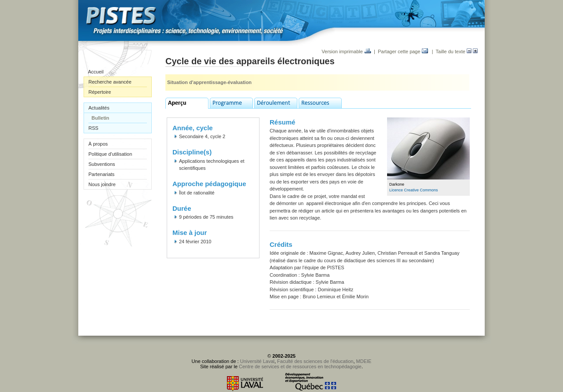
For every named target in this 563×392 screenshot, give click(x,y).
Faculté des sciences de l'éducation (315, 361)
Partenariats (101, 174)
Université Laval (257, 361)
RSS (93, 128)
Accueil (96, 72)
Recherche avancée (110, 82)
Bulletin (100, 118)
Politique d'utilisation (110, 154)
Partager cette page (403, 51)
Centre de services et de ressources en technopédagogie (300, 366)
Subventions (102, 164)
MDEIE (364, 361)
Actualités (99, 108)
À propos (98, 144)
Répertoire (100, 92)
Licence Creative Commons (414, 190)
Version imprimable (346, 51)
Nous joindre (102, 184)
